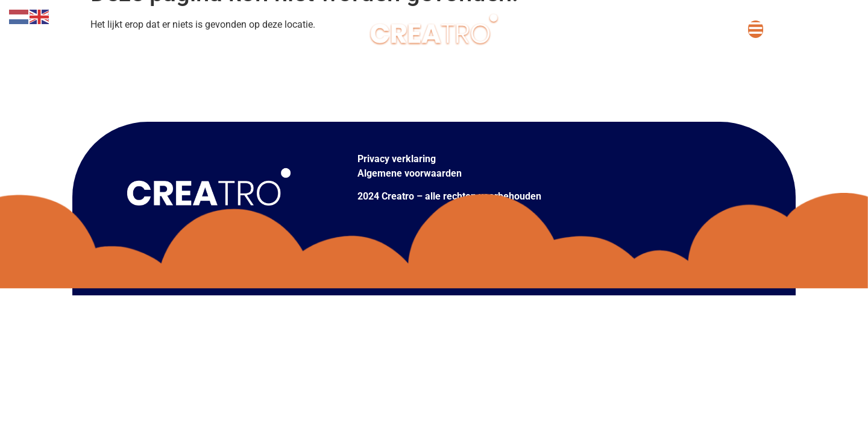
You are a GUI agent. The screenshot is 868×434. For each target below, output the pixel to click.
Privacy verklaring (397, 159)
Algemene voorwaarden (410, 173)
